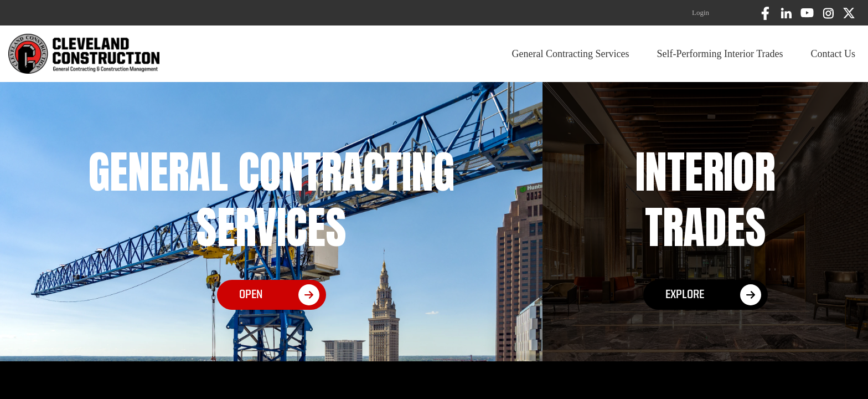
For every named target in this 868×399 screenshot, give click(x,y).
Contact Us (833, 54)
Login (701, 12)
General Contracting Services (571, 54)
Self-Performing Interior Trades (720, 54)
